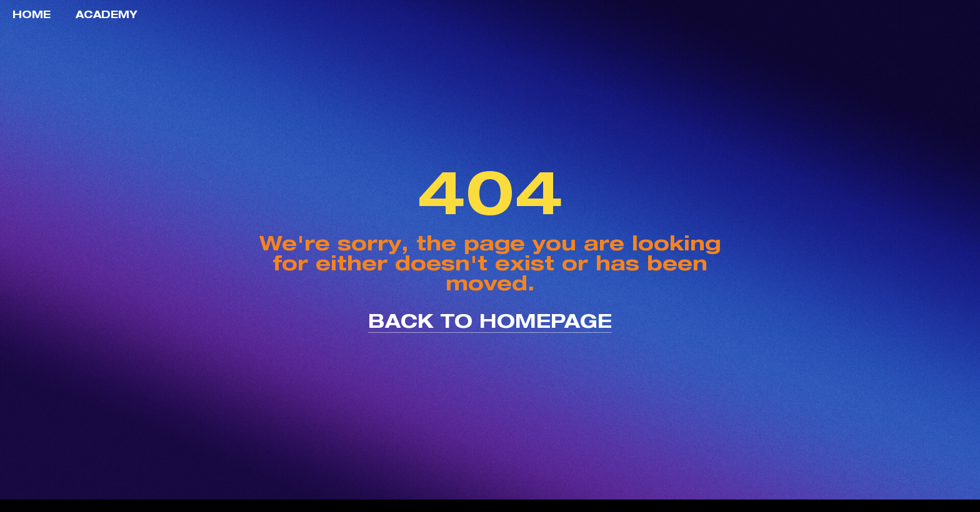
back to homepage (490, 321)
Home (32, 14)
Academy (107, 14)
